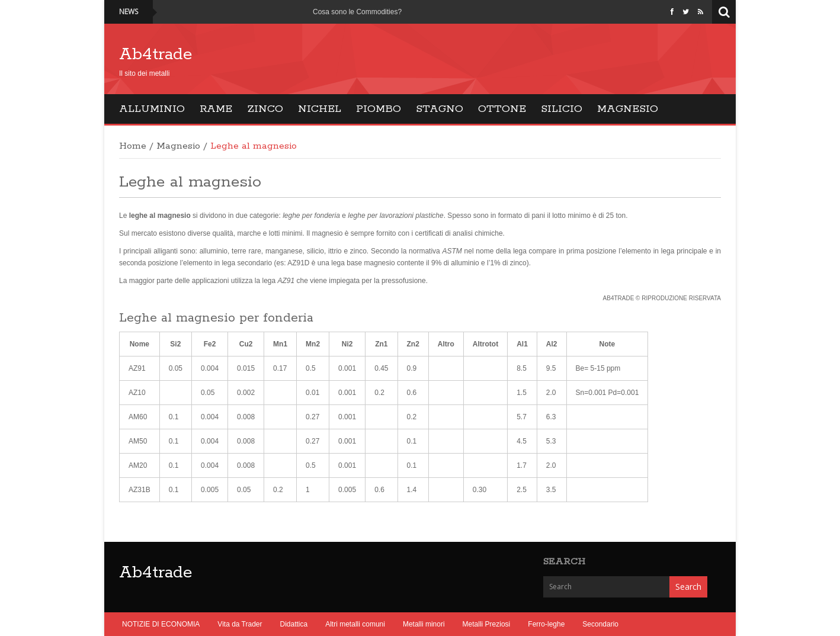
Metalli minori (424, 624)
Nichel (320, 109)
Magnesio (628, 109)
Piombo (379, 109)
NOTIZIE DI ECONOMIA (161, 624)
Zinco (265, 109)
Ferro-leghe (546, 624)
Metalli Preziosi (487, 624)
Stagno (440, 109)
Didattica (294, 624)
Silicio (562, 109)
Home (133, 146)
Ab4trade (156, 54)
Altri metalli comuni (355, 624)
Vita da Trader (240, 624)
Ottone (502, 109)
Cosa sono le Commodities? (357, 12)
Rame (216, 109)
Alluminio (152, 109)
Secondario (600, 624)
